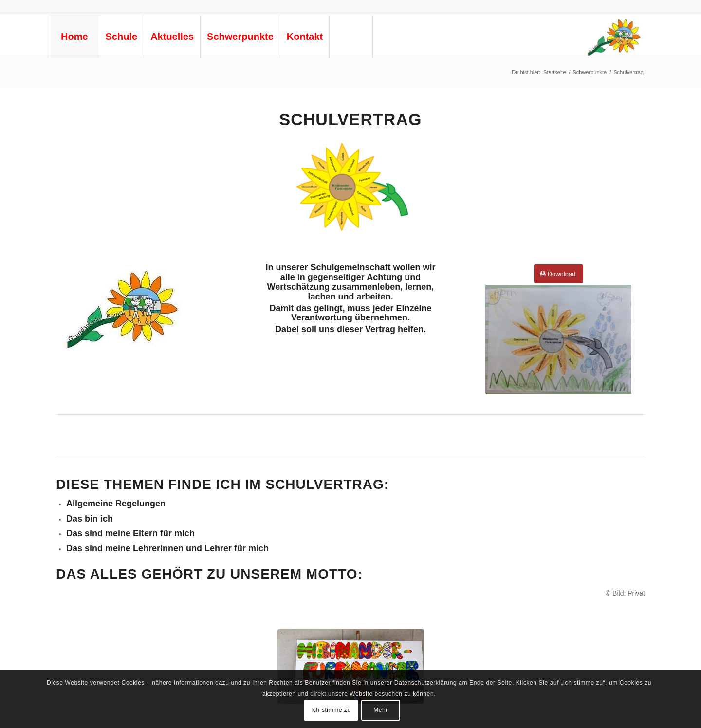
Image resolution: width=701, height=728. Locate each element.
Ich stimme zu (331, 710)
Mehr (381, 710)
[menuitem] (74, 37)
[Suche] (351, 37)
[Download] (559, 274)
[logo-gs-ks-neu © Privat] (614, 37)
